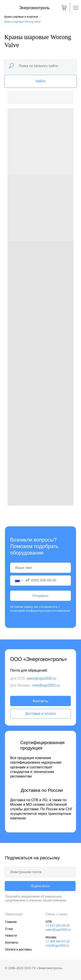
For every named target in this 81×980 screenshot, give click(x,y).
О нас (9, 929)
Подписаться (40, 886)
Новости (11, 936)
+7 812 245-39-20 (58, 926)
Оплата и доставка (18, 949)
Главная (11, 922)
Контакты (40, 701)
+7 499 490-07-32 (58, 941)
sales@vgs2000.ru (41, 678)
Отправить (40, 596)
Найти (41, 81)
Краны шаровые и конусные (21, 17)
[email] (40, 872)
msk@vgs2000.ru (46, 685)
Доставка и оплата (40, 713)
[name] (40, 568)
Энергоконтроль (34, 8)
